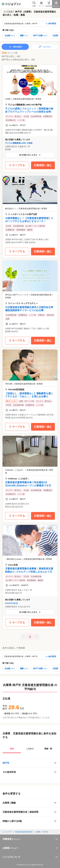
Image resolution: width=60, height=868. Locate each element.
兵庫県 (38, 832)
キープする (17, 165)
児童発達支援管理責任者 (24, 832)
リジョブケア (7, 832)
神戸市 (6, 763)
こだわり (30, 749)
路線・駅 (48, 749)
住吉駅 (10, 36)
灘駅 (24, 36)
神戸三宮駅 (40, 36)
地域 (12, 749)
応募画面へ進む (43, 165)
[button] (30, 112)
